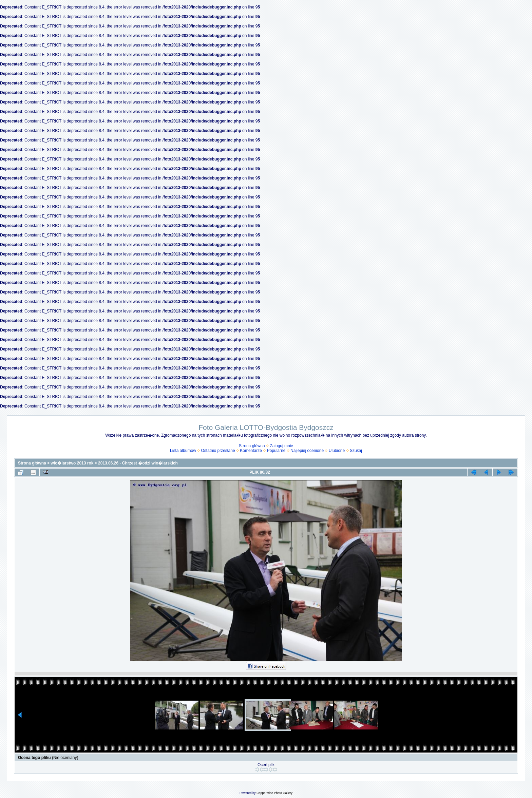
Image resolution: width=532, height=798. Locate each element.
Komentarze (251, 451)
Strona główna (252, 446)
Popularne (276, 451)
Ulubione (337, 451)
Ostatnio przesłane (218, 451)
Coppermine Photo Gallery (274, 793)
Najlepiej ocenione (307, 451)
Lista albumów (183, 451)
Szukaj (356, 451)
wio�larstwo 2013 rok (72, 463)
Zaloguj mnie (281, 446)
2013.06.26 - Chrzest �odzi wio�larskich (138, 463)
